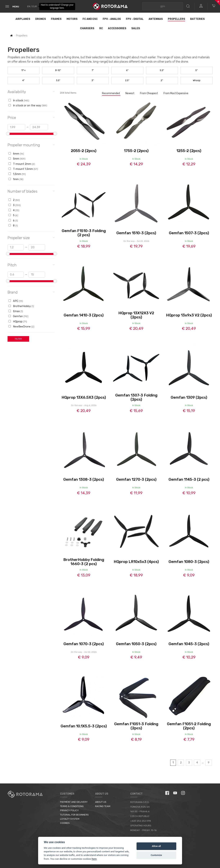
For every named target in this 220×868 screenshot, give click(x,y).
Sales (136, 28)
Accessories (117, 28)
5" (197, 70)
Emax (16, 311)
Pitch (31, 265)
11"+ (23, 70)
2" (162, 80)
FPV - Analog (112, 19)
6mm (16, 154)
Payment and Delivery (74, 802)
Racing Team (103, 806)
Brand (31, 292)
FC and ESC (90, 19)
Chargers (87, 28)
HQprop (18, 321)
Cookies (65, 823)
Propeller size (31, 238)
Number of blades (31, 191)
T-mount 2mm (22, 164)
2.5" (127, 80)
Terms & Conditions (72, 806)
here (94, 859)
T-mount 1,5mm (23, 169)
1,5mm (17, 174)
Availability (31, 92)
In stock (19, 100)
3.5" (58, 80)
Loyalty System (70, 819)
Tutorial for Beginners (74, 815)
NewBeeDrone (21, 327)
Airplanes (23, 19)
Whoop (197, 80)
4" (23, 80)
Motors (72, 19)
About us (101, 802)
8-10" (58, 70)
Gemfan (18, 316)
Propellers (176, 19)
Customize (156, 855)
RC (101, 28)
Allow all (156, 846)
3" (93, 80)
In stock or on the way (28, 105)
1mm (16, 179)
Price (31, 117)
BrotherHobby (21, 306)
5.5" (162, 70)
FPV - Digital (135, 19)
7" (93, 70)
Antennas (156, 19)
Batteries (197, 19)
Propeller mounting (31, 145)
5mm (17, 159)
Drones (41, 19)
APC (16, 301)
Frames (56, 19)
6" (127, 70)
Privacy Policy (69, 810)
